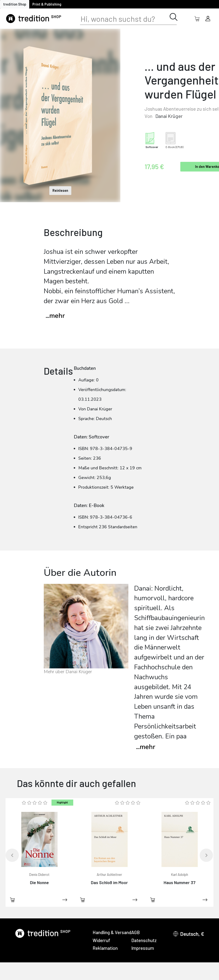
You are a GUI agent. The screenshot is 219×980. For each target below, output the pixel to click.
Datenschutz (144, 940)
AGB (135, 932)
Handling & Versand (112, 932)
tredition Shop (15, 4)
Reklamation (105, 948)
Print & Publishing (47, 4)
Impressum (143, 948)
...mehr (55, 316)
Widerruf (101, 940)
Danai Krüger (169, 116)
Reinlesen (60, 190)
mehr (146, 747)
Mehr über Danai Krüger (68, 672)
